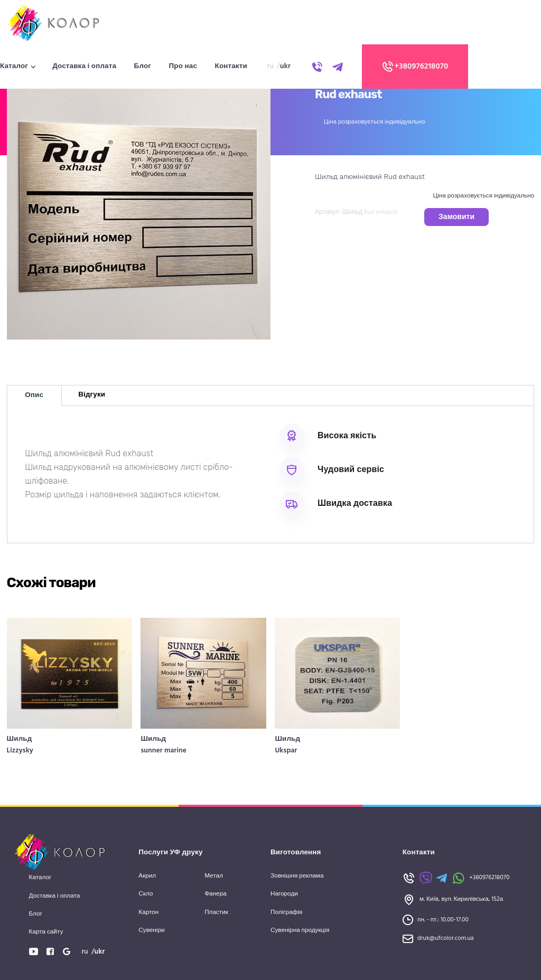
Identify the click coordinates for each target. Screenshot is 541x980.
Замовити (456, 217)
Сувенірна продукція (300, 931)
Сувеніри (151, 931)
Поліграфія (286, 913)
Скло (146, 894)
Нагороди (284, 894)
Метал (214, 876)
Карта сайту (46, 932)
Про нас (183, 66)
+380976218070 (415, 67)
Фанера (216, 894)
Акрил (147, 876)
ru (271, 66)
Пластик (216, 913)
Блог (143, 66)
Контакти (231, 66)
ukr (285, 66)
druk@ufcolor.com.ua (445, 939)
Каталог (14, 66)
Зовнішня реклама (297, 876)
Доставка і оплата (84, 66)
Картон (148, 913)
